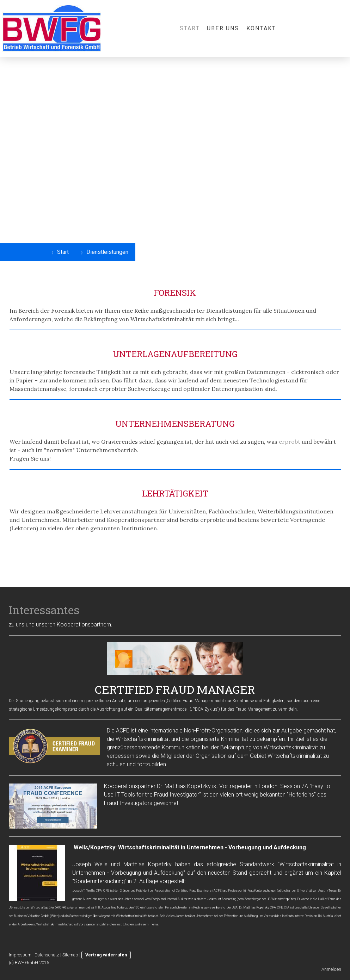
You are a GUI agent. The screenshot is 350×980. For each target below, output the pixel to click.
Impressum (20, 955)
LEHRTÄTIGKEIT (175, 493)
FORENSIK (175, 293)
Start (190, 28)
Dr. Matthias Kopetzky (184, 786)
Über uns (223, 28)
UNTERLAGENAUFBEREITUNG (175, 354)
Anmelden (331, 969)
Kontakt (261, 28)
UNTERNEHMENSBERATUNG (175, 424)
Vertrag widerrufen (106, 955)
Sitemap (70, 955)
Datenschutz (47, 955)
